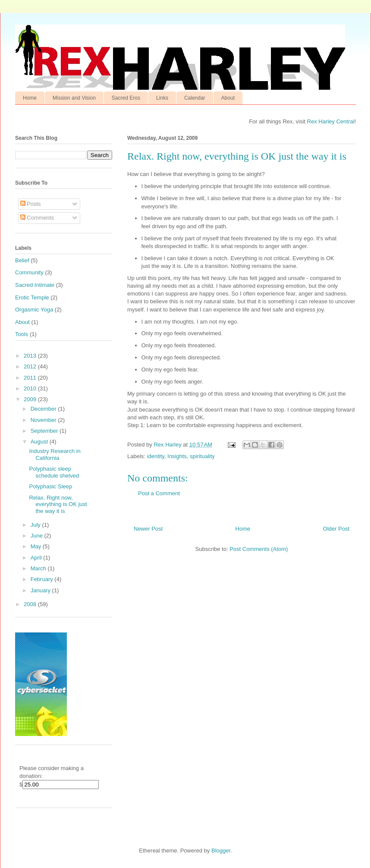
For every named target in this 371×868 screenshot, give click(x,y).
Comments (37, 218)
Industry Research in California (55, 454)
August (40, 442)
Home (30, 98)
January (41, 590)
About (228, 98)
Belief (22, 260)
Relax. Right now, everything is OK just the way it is (58, 504)
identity (156, 456)
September (45, 431)
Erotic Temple (32, 297)
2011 (31, 378)
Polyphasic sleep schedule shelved (54, 472)
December (44, 409)
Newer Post (148, 529)
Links (162, 98)
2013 (31, 356)
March (39, 568)
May (37, 546)
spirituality (202, 456)
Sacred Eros (126, 98)
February (43, 579)
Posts (31, 204)
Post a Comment (159, 493)
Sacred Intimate (35, 285)
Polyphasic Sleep (50, 486)
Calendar (195, 98)
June (38, 536)
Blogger (221, 851)
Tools (22, 334)
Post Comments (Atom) (259, 549)
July (36, 525)
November (44, 420)
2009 (31, 399)
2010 (31, 388)
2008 (31, 604)
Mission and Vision (74, 98)
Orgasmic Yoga (34, 310)
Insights (177, 456)
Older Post (336, 529)
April (37, 558)
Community (29, 272)
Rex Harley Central (331, 121)
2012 (31, 366)
